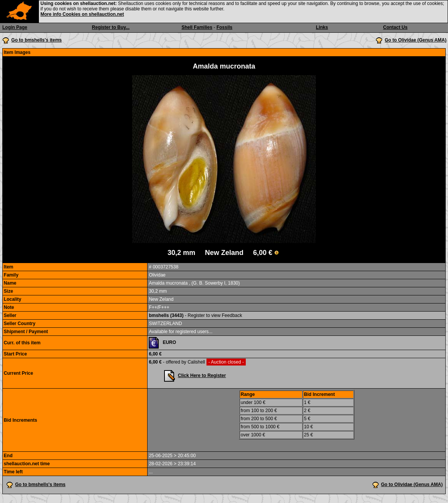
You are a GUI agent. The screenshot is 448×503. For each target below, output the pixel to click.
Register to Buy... (111, 27)
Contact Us (395, 27)
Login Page (15, 27)
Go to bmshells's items (36, 40)
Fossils (224, 27)
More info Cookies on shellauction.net (82, 14)
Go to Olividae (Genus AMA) (416, 40)
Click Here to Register (202, 376)
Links (322, 27)
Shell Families (197, 27)
